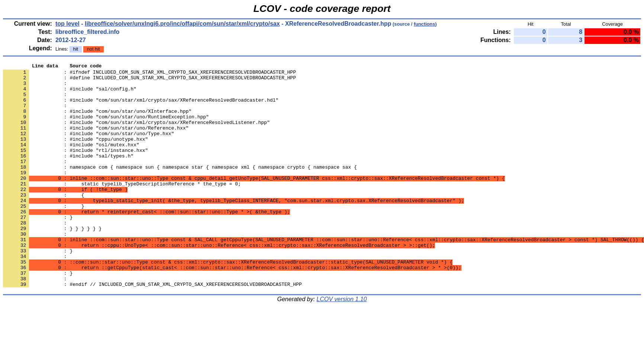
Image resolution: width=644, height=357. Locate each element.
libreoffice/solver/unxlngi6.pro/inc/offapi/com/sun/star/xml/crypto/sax (182, 24)
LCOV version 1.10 (342, 344)
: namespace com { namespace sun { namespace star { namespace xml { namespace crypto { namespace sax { (180, 188)
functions (425, 24)
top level (67, 24)
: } (38, 289)
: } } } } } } (52, 262)
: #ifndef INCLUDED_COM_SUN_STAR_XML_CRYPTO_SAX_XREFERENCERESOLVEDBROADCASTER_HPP (149, 74)
